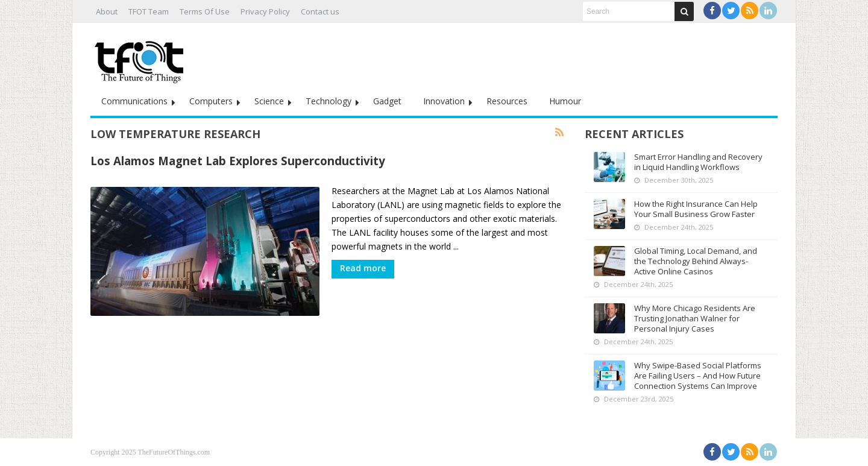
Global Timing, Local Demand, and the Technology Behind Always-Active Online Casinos (696, 261)
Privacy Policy (265, 11)
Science (269, 101)
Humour (565, 101)
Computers (211, 101)
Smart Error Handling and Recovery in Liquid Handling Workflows (698, 162)
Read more (363, 268)
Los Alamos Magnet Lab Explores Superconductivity (238, 161)
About (107, 11)
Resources (507, 101)
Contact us (320, 11)
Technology (329, 101)
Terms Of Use (205, 11)
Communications (134, 101)
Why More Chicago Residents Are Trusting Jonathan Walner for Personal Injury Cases (695, 318)
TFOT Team (149, 11)
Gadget (387, 101)
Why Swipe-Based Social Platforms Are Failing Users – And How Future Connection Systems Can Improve (698, 376)
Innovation (444, 101)
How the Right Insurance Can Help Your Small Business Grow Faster (696, 209)
